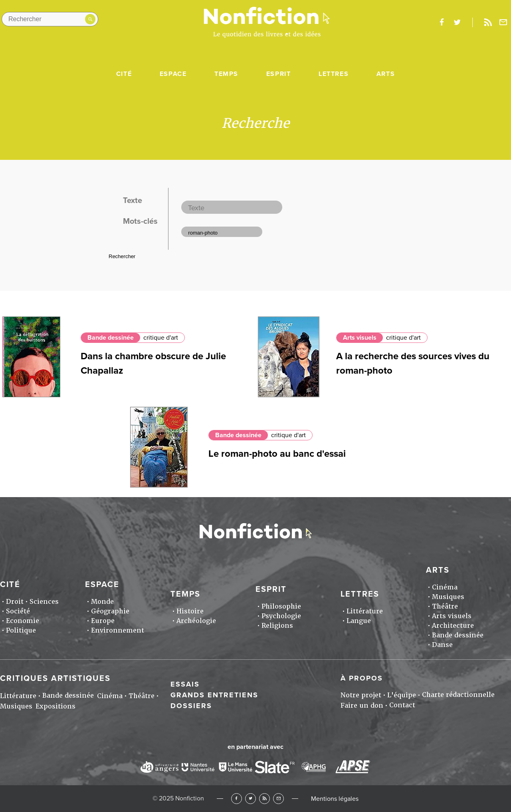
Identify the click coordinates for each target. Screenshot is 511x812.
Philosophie (281, 606)
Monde (102, 602)
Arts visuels (360, 338)
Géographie (110, 611)
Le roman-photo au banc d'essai (277, 454)
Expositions (55, 706)
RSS (264, 799)
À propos (362, 678)
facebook (442, 22)
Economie (23, 621)
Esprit (279, 74)
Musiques (448, 597)
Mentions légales (335, 799)
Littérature (365, 611)
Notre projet (361, 695)
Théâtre (445, 606)
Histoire (190, 611)
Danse (442, 645)
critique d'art (161, 338)
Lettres (334, 74)
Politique (21, 630)
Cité (124, 74)
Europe (103, 621)
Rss (488, 22)
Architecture (453, 626)
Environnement (118, 630)
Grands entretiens (214, 695)
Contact (402, 705)
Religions (277, 626)
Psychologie (281, 616)
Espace (173, 74)
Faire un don (362, 706)
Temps (226, 74)
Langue (359, 621)
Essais (185, 684)
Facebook (237, 799)
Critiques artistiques (55, 679)
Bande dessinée (111, 338)
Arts (386, 74)
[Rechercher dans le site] (50, 19)
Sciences (44, 602)
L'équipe (402, 695)
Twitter (251, 799)
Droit (15, 602)
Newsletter (503, 22)
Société (18, 611)
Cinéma (445, 587)
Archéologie (196, 621)
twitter (457, 22)
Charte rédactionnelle (458, 695)
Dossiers (191, 706)
